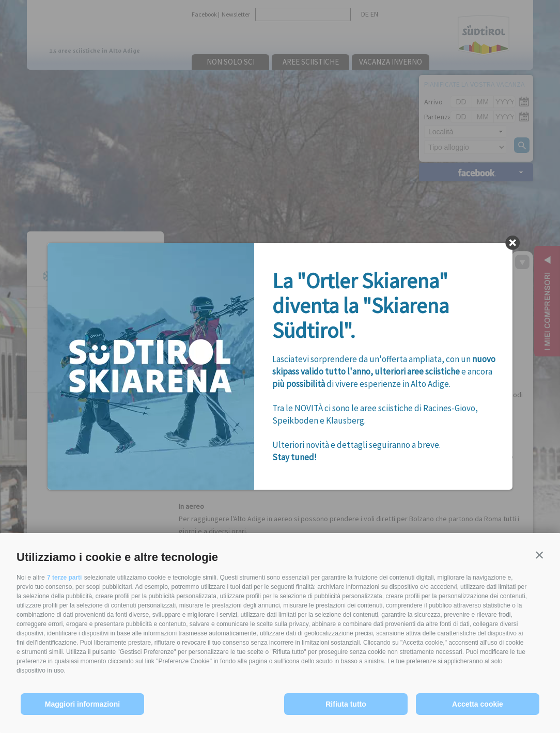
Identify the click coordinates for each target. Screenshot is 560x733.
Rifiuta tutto (346, 704)
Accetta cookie (478, 704)
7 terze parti (64, 578)
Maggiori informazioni (82, 704)
